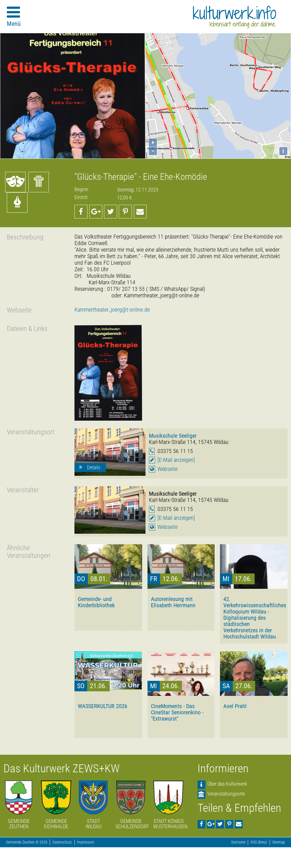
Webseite (168, 469)
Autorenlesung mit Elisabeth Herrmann (173, 602)
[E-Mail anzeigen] (176, 460)
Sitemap (279, 842)
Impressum (86, 842)
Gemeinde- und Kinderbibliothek (96, 602)
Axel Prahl (235, 706)
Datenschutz (62, 842)
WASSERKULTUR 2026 (103, 706)
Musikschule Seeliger (173, 436)
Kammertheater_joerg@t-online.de (112, 310)
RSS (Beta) (259, 842)
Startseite (238, 842)
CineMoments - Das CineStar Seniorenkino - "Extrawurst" (177, 712)
